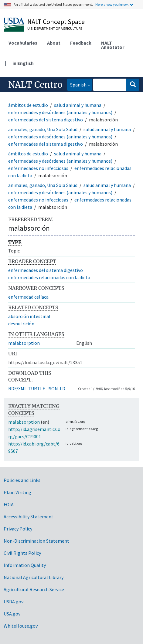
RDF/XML (17, 388)
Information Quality (25, 565)
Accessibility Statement (29, 517)
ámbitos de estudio (28, 105)
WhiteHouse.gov (21, 626)
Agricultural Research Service (34, 589)
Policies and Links (22, 480)
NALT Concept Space (56, 22)
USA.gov (12, 614)
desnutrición (21, 324)
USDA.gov (14, 602)
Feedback (81, 43)
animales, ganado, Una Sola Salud (43, 129)
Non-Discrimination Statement (36, 541)
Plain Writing (17, 492)
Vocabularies (23, 43)
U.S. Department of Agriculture (55, 28)
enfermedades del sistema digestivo (46, 120)
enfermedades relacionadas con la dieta (49, 277)
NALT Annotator (113, 45)
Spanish (77, 84)
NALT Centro (35, 85)
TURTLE (37, 388)
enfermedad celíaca (28, 297)
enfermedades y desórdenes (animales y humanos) (60, 112)
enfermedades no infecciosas (38, 168)
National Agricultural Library (34, 577)
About (54, 43)
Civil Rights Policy (22, 553)
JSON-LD (56, 388)
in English (23, 63)
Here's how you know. (112, 4)
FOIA (9, 504)
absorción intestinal (29, 316)
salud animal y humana (78, 105)
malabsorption (24, 343)
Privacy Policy (18, 529)
